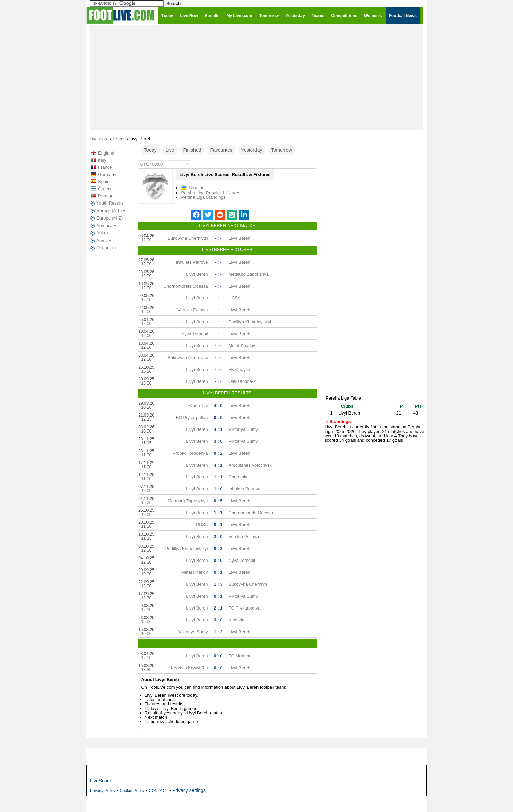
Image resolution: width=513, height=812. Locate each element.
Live (170, 150)
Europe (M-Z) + (108, 218)
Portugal (106, 196)
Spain (104, 182)
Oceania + (103, 248)
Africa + (100, 241)
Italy (102, 160)
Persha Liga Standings (204, 197)
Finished (192, 150)
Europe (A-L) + (107, 211)
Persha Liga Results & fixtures (211, 193)
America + (103, 226)
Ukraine (197, 188)
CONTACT (158, 791)
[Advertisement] (256, 77)
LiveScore (100, 781)
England (106, 153)
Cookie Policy (132, 791)
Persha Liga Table (343, 398)
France (105, 167)
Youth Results (106, 203)
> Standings (338, 421)
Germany (107, 174)
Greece (105, 189)
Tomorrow (282, 150)
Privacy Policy (103, 791)
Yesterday (252, 150)
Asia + (99, 233)
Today (150, 150)
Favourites (221, 150)
